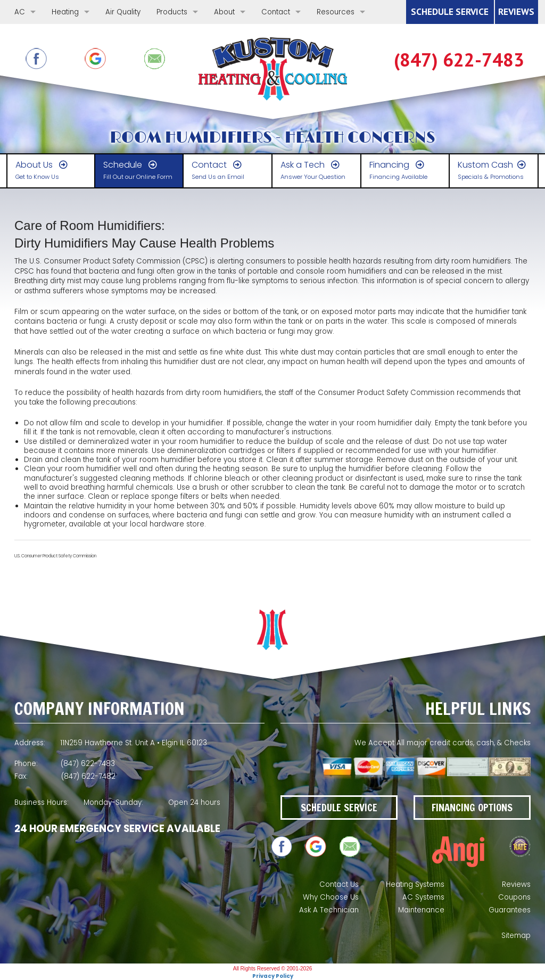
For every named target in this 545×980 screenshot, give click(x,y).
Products (172, 12)
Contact (276, 12)
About (224, 12)
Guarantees (510, 910)
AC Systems (423, 897)
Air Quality (123, 12)
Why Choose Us (331, 897)
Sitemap (516, 936)
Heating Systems (415, 884)
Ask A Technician (329, 910)
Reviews (516, 884)
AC (20, 12)
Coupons (514, 897)
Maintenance (421, 910)
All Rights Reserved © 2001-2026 (273, 969)
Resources (336, 12)
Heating (65, 12)
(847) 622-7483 (459, 60)
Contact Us (339, 884)
